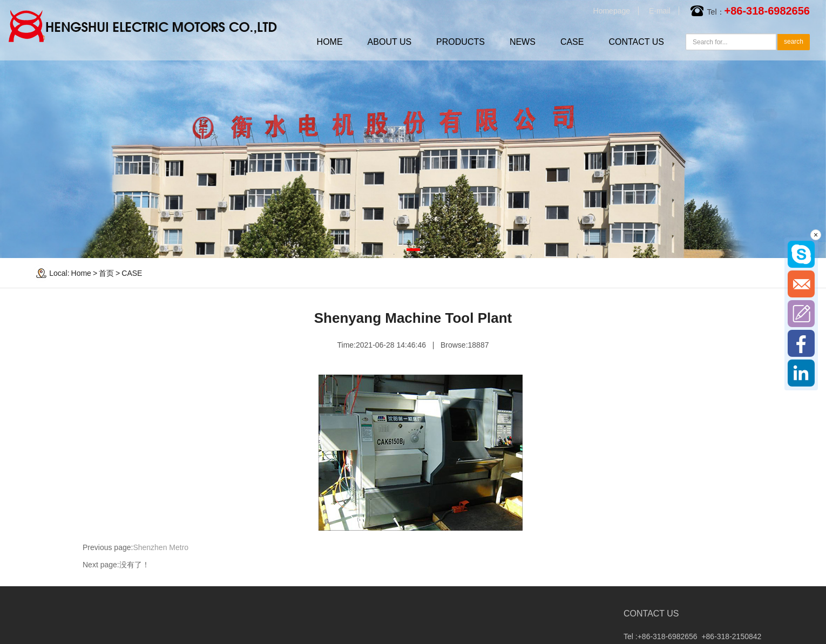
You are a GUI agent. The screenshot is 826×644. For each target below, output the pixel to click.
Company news (56, 634)
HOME (330, 42)
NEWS (523, 42)
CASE (572, 42)
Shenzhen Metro (161, 547)
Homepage (612, 11)
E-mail (660, 11)
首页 (106, 273)
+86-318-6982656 (767, 11)
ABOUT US (390, 42)
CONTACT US (636, 42)
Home (81, 273)
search (794, 42)
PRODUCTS (461, 42)
